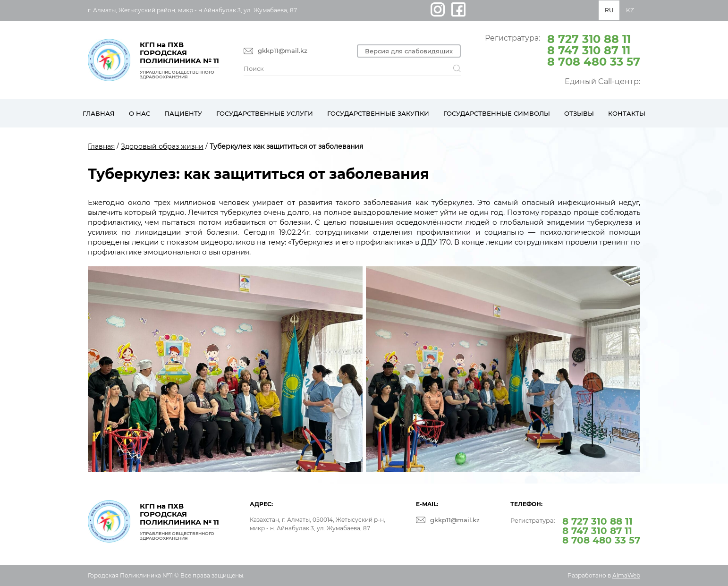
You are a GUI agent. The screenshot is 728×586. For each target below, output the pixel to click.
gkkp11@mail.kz (283, 51)
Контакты (627, 113)
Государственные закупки (378, 113)
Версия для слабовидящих (409, 51)
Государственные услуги (265, 113)
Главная (99, 113)
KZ (630, 10)
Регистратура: (563, 50)
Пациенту (183, 113)
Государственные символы (497, 113)
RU (609, 10)
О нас (140, 113)
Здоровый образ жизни (162, 146)
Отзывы (579, 113)
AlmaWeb (626, 575)
